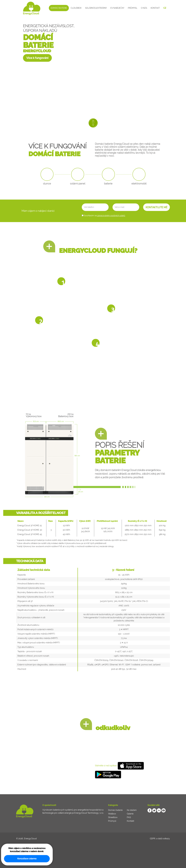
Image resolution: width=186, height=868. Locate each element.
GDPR (153, 839)
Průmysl (133, 8)
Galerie (130, 814)
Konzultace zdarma (27, 859)
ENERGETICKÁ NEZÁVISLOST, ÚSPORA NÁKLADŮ (49, 28)
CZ (165, 8)
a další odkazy (163, 839)
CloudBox (76, 8)
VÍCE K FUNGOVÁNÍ (60, 150)
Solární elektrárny (96, 8)
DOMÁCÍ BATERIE (38, 41)
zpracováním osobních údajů (111, 216)
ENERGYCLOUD (37, 51)
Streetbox (113, 817)
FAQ (129, 817)
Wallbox (112, 814)
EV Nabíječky (117, 8)
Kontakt (155, 8)
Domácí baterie (59, 8)
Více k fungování (38, 58)
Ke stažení (132, 810)
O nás (144, 8)
